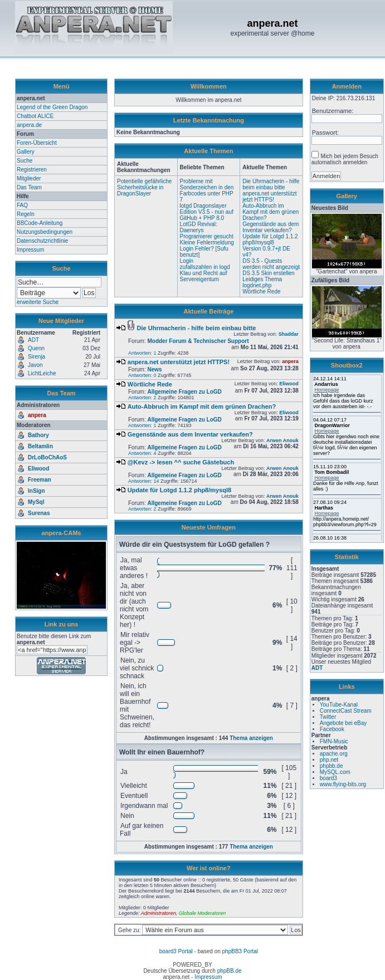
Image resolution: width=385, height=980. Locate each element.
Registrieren (32, 170)
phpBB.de (230, 971)
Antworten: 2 (142, 398)
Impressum (30, 250)
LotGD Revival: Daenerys (199, 227)
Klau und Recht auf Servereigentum (204, 276)
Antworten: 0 (142, 375)
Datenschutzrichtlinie (42, 241)
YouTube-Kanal (339, 705)
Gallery (26, 152)
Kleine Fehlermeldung (207, 242)
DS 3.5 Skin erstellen (268, 273)
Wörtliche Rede (261, 291)
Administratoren (159, 913)
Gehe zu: (130, 930)
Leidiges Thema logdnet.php (262, 282)
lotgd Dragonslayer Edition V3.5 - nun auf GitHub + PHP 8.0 (207, 212)
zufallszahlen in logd (205, 267)
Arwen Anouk (282, 440)
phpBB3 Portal (240, 951)
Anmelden (347, 86)
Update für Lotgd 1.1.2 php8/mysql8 (270, 239)
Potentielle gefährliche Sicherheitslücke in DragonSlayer (144, 187)
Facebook (332, 729)
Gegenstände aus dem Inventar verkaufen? (271, 227)
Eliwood (38, 469)
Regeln (26, 214)
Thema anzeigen (251, 738)
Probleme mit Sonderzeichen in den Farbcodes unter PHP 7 (207, 190)
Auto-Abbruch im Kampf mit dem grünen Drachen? (271, 212)
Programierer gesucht (207, 236)
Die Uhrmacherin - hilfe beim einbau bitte (271, 184)
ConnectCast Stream (346, 711)
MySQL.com (335, 772)
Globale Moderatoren (203, 913)
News (154, 369)
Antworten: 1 (142, 353)
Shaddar (289, 334)
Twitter (328, 717)
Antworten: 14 (144, 481)
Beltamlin (40, 446)
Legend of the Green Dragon (52, 107)
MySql (36, 502)
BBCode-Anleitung (40, 223)
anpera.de (29, 125)
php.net (329, 760)
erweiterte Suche (38, 302)
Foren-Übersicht (37, 143)
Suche (25, 161)
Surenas (39, 513)
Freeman (40, 480)
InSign (36, 491)
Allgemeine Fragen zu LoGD (184, 392)
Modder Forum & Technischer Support (198, 341)
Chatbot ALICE (35, 116)
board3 (328, 778)
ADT (317, 668)
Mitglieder (29, 178)
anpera (37, 415)
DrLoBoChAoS (47, 457)
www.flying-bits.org (343, 784)
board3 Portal (176, 951)
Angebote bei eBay (343, 723)
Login (187, 261)
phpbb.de (332, 766)
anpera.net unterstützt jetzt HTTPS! (269, 197)
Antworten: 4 (142, 453)
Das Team (29, 187)
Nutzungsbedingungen (45, 232)
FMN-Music (334, 741)
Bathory (38, 435)
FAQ (22, 205)
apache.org (334, 754)
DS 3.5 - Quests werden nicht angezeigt (271, 264)
